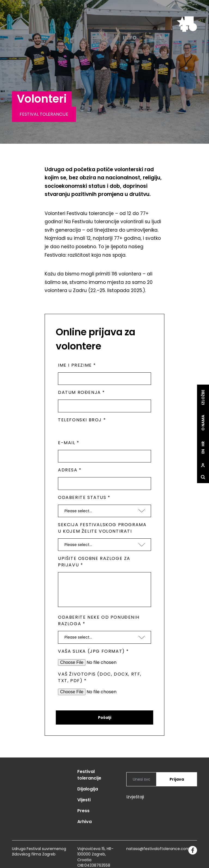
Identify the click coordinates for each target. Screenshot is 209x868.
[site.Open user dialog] (203, 465)
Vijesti (84, 800)
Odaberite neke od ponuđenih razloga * (99, 620)
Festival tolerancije (89, 775)
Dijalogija (88, 789)
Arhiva (84, 822)
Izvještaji (135, 797)
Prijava (177, 779)
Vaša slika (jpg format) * (93, 651)
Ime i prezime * (77, 365)
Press (83, 811)
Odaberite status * (84, 497)
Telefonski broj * (82, 420)
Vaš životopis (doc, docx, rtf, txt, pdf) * (100, 677)
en (203, 451)
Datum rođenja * (82, 392)
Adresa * (70, 470)
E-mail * (69, 443)
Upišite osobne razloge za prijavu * (94, 562)
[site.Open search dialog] (203, 477)
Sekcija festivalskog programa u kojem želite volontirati (102, 528)
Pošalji (105, 717)
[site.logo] (187, 24)
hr (203, 444)
